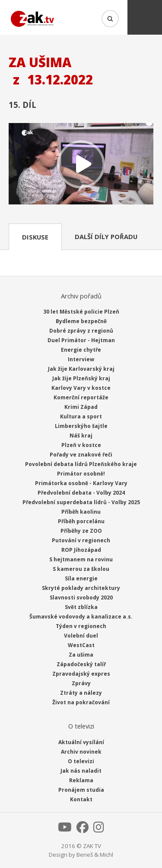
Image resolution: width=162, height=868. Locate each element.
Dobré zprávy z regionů (81, 331)
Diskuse (35, 237)
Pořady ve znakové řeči (81, 455)
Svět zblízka (81, 607)
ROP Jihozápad (81, 550)
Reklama (81, 780)
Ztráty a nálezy (81, 693)
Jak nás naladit (81, 771)
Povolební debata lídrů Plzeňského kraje (81, 464)
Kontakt (81, 799)
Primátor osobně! (81, 474)
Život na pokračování (81, 702)
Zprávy (81, 683)
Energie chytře (81, 350)
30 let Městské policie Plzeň (81, 312)
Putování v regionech (81, 540)
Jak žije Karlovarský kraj (81, 369)
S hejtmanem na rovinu (81, 559)
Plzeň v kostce (81, 445)
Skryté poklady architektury (81, 588)
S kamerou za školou (81, 569)
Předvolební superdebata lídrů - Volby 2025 (81, 502)
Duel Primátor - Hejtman (81, 340)
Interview (81, 359)
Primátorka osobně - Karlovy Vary (81, 483)
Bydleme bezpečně (81, 321)
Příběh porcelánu (81, 521)
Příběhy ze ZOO (81, 531)
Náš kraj (81, 436)
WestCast (81, 645)
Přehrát (81, 165)
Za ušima (81, 655)
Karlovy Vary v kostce (81, 388)
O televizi (81, 761)
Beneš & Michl (95, 855)
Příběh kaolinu (81, 512)
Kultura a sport (81, 416)
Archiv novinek (81, 752)
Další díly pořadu (106, 236)
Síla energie (81, 578)
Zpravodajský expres (81, 674)
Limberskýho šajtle (81, 426)
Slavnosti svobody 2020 (81, 598)
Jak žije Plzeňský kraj (81, 378)
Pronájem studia (81, 790)
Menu (145, 17)
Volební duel (81, 636)
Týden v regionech (81, 626)
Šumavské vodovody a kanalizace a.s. (81, 617)
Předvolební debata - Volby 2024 (81, 493)
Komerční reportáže (81, 397)
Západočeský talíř (81, 664)
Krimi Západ (81, 407)
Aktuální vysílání (81, 742)
